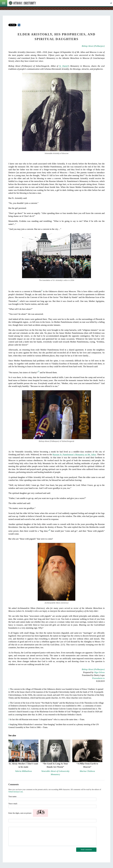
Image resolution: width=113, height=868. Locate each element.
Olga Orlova (99, 672)
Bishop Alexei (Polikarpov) (93, 46)
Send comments (86, 850)
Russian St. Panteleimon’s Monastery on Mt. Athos (74, 455)
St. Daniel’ (64, 66)
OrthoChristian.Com (16, 792)
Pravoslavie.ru (98, 678)
